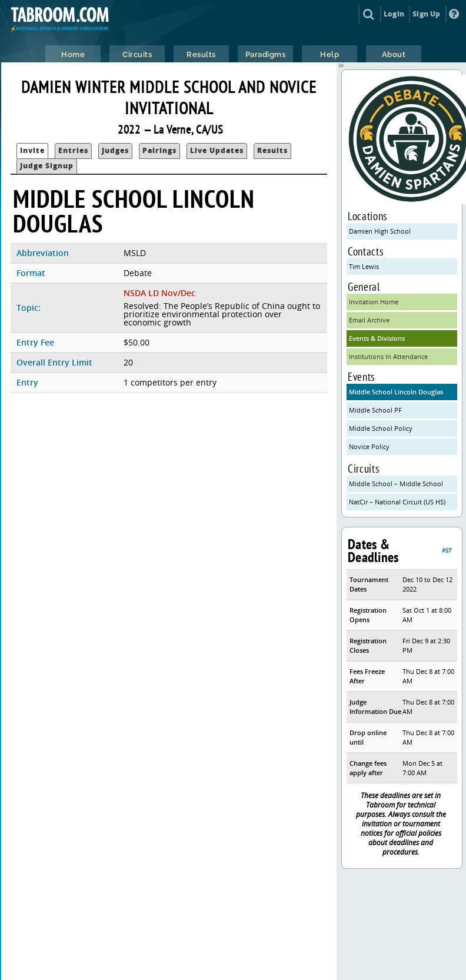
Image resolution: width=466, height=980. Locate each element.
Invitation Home (374, 302)
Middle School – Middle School (396, 484)
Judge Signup (47, 166)
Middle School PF (375, 410)
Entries (73, 150)
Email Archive (369, 320)
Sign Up (426, 14)
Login (394, 14)
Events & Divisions (377, 338)
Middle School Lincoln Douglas (396, 392)
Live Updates (217, 150)
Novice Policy (369, 446)
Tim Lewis (364, 266)
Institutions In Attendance (388, 356)
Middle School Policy (381, 428)
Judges (115, 150)
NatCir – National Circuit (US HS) (397, 502)
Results (272, 150)
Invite (32, 150)
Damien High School (380, 231)
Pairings (159, 150)
